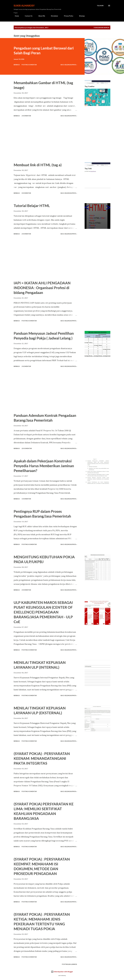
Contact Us (27, 16)
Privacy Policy (67, 16)
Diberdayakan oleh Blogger (62, 972)
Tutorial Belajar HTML (32, 206)
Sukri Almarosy (24, 6)
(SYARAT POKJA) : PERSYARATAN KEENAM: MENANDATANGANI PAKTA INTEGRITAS (42, 758)
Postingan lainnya (69, 964)
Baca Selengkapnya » (69, 65)
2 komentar (26, 116)
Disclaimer (53, 16)
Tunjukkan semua (101, 27)
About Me (40, 16)
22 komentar (27, 448)
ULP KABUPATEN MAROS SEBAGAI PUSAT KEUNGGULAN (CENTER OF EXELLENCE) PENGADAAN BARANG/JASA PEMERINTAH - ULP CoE (43, 612)
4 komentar (26, 193)
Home (16, 16)
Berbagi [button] (17, 65)
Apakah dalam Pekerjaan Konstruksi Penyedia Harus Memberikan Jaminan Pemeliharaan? (44, 466)
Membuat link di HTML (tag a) (38, 165)
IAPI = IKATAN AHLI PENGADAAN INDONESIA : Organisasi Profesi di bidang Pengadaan (42, 288)
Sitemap (81, 16)
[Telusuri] (100, 6)
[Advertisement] (48, 140)
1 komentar (26, 499)
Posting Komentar (29, 65)
